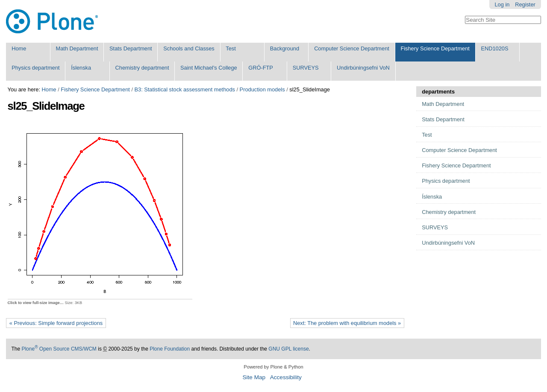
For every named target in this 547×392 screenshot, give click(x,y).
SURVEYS (306, 68)
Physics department (35, 68)
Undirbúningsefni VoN (363, 68)
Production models (262, 89)
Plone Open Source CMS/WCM (59, 349)
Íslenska (81, 68)
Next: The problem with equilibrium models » (347, 323)
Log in (502, 4)
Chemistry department (142, 68)
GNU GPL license (288, 349)
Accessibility (286, 377)
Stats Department (131, 48)
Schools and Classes (189, 48)
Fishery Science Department (435, 48)
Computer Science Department (352, 48)
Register (525, 4)
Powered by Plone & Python (273, 367)
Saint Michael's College (209, 68)
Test (231, 48)
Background (285, 48)
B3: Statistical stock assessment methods (185, 89)
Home (19, 48)
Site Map (254, 377)
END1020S (494, 48)
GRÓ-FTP (261, 68)
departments (438, 92)
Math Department (77, 48)
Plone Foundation (170, 349)
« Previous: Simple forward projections (56, 323)
